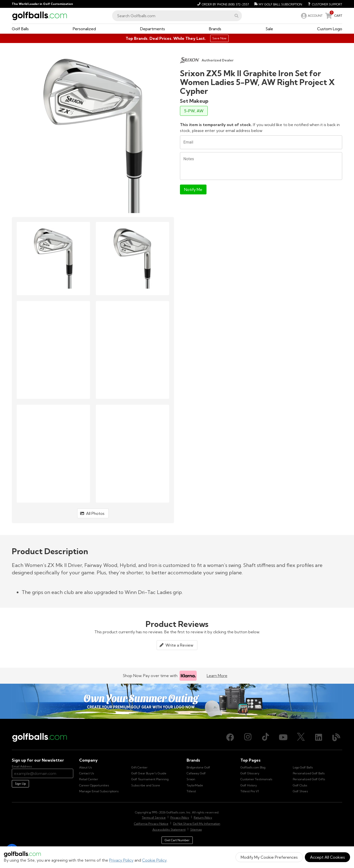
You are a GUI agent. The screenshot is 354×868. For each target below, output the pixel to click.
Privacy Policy (121, 860)
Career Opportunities (94, 785)
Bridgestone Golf (198, 767)
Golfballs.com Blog (253, 767)
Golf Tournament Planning (150, 779)
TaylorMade (195, 785)
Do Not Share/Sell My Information (197, 824)
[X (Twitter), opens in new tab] (301, 737)
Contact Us (87, 773)
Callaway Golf (196, 773)
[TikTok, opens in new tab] (265, 737)
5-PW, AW (194, 111)
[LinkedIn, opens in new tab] (319, 737)
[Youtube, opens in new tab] (283, 737)
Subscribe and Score (146, 785)
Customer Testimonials (256, 779)
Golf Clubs (300, 785)
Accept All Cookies (327, 857)
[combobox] (177, 16)
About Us (86, 767)
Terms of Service (154, 817)
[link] (311, 16)
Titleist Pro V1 (250, 791)
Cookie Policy (154, 860)
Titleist (191, 791)
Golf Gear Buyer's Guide (149, 773)
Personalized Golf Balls (309, 773)
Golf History (249, 785)
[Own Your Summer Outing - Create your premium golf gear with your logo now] (177, 701)
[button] (236, 16)
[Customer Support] (323, 4)
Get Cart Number (177, 840)
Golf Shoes (300, 791)
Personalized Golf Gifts (309, 779)
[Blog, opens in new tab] (336, 737)
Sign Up (20, 784)
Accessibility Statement (169, 830)
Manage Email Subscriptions (99, 791)
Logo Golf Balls (303, 767)
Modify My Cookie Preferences (269, 857)
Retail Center (89, 779)
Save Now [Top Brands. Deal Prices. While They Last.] (219, 38)
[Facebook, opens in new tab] (230, 737)
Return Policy (203, 817)
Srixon (191, 779)
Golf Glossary (250, 773)
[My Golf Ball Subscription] (277, 4)
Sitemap (196, 830)
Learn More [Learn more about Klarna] (217, 676)
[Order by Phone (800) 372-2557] (222, 4)
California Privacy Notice (151, 824)
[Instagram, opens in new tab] (248, 737)
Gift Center (139, 767)
